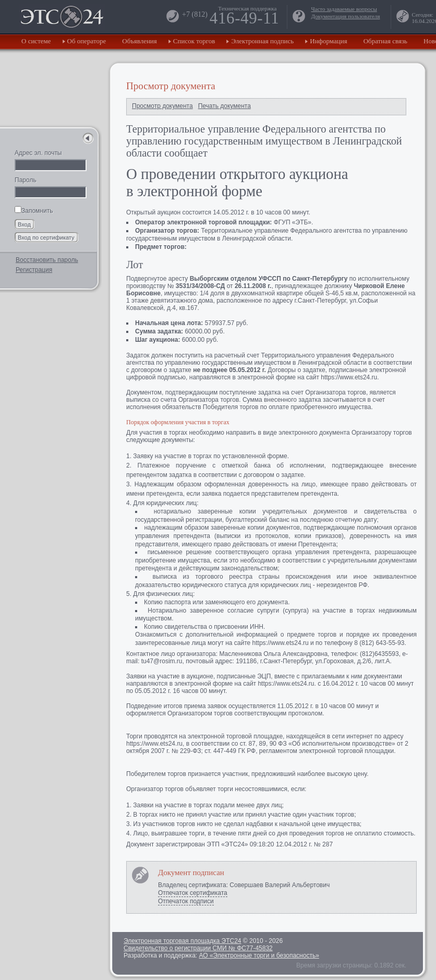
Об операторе (87, 41)
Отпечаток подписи (186, 901)
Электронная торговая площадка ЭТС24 (182, 941)
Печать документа (225, 106)
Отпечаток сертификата (193, 893)
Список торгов (194, 41)
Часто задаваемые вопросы (344, 9)
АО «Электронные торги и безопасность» (259, 955)
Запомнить (34, 211)
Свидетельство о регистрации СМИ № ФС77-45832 (198, 948)
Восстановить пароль (47, 260)
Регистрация (34, 270)
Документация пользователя (345, 16)
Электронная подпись (262, 41)
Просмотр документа (162, 106)
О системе (36, 41)
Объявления (140, 41)
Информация (328, 41)
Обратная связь (385, 41)
